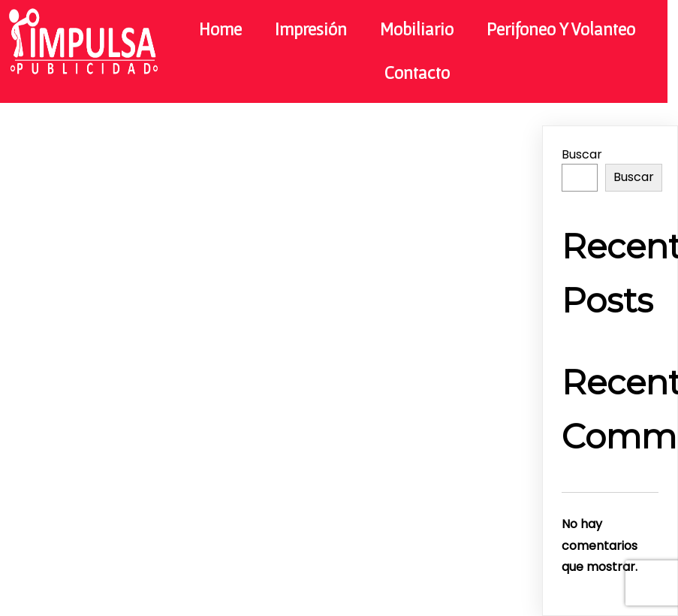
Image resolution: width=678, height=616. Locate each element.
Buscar (582, 154)
